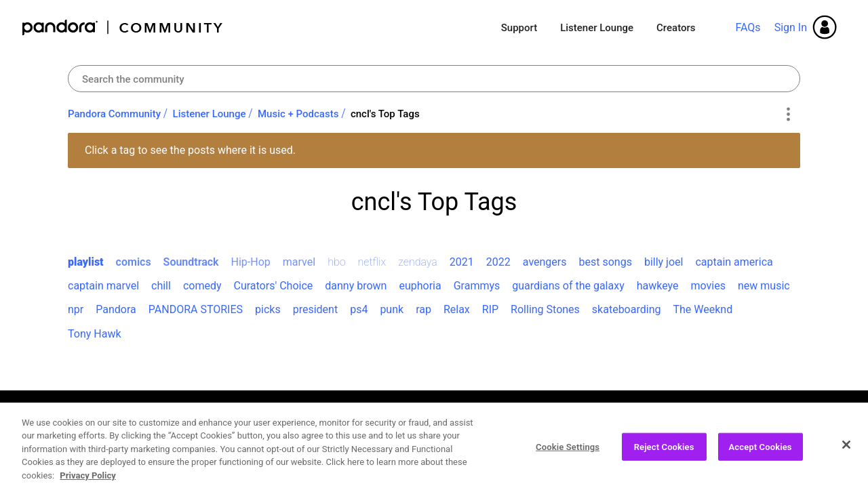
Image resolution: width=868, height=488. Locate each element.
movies (708, 286)
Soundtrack (191, 262)
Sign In (791, 27)
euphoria (420, 286)
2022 (498, 262)
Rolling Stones (545, 309)
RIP (490, 309)
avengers (545, 262)
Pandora (116, 309)
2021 (462, 262)
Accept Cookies (761, 452)
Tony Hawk (95, 334)
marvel (299, 262)
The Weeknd (703, 309)
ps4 (359, 309)
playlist (86, 262)
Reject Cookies (664, 452)
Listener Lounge (597, 28)
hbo (336, 262)
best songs (606, 262)
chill (161, 286)
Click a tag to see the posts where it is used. (190, 150)
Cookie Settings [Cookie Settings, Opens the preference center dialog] (568, 452)
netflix (372, 262)
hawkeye (658, 286)
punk (392, 309)
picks (268, 309)
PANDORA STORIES (196, 309)
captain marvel (103, 286)
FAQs (748, 27)
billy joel (664, 262)
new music (764, 286)
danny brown (356, 286)
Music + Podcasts (298, 114)
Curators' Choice (273, 286)
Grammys (477, 286)
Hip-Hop (251, 262)
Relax (457, 309)
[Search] (434, 79)
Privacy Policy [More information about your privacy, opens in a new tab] (87, 481)
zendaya (418, 262)
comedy (202, 286)
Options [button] (788, 115)
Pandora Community (123, 27)
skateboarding (627, 309)
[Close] (846, 449)
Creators (676, 28)
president (315, 309)
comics (134, 262)
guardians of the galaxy (568, 286)
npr (76, 309)
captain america (734, 262)
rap (423, 309)
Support (519, 28)
